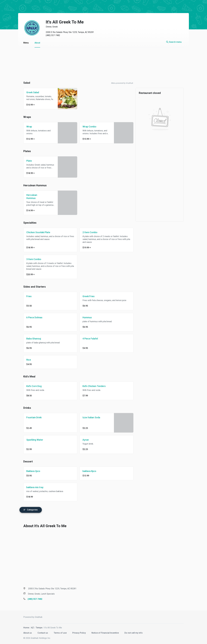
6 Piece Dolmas (32, 317)
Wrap (27, 127)
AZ (30, 627)
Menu (23, 43)
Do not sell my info (131, 632)
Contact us (40, 632)
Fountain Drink (31, 417)
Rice (26, 360)
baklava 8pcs (87, 471)
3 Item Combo (31, 259)
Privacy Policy (77, 632)
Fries (26, 296)
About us (25, 632)
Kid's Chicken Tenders (91, 386)
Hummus (85, 317)
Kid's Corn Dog (31, 386)
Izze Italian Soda (89, 417)
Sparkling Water (32, 440)
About (35, 43)
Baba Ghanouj (31, 339)
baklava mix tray (32, 487)
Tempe (36, 627)
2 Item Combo (87, 232)
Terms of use (58, 632)
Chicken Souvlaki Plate (36, 232)
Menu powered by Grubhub (119, 83)
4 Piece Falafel (88, 339)
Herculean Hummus (29, 197)
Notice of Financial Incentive (103, 632)
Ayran (83, 440)
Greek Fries (86, 296)
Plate (26, 161)
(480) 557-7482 (50, 35)
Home (24, 627)
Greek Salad (30, 92)
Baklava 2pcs (31, 471)
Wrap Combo (87, 127)
